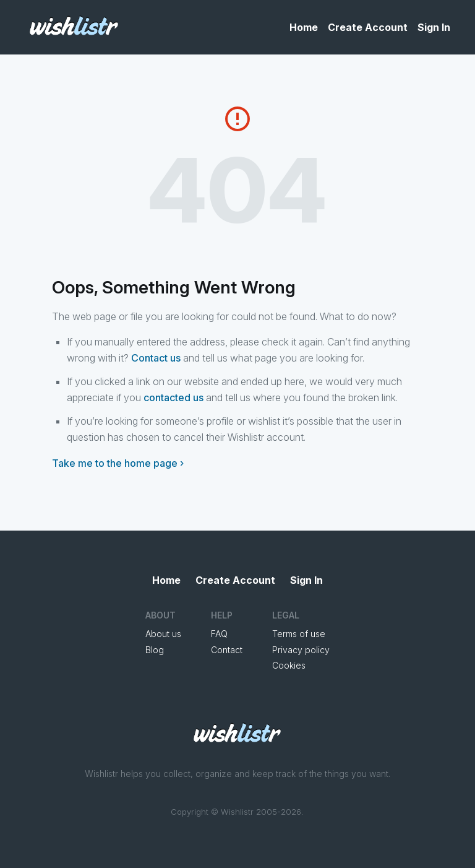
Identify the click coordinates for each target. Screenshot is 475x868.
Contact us (156, 358)
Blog (155, 650)
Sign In (434, 27)
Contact (227, 650)
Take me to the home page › (118, 463)
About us (163, 634)
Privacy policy (301, 650)
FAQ (219, 634)
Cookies (289, 665)
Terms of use (299, 634)
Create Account (368, 27)
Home (304, 27)
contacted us (173, 397)
